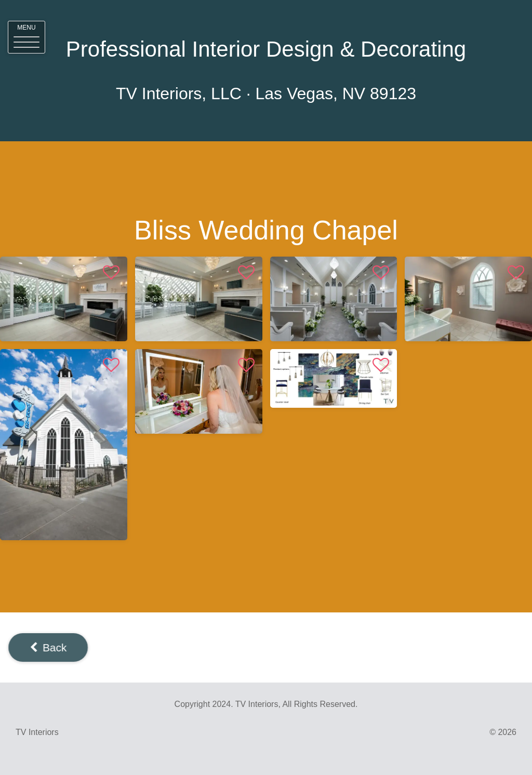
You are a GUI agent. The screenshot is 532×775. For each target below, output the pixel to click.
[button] (26, 37)
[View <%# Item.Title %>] (64, 299)
